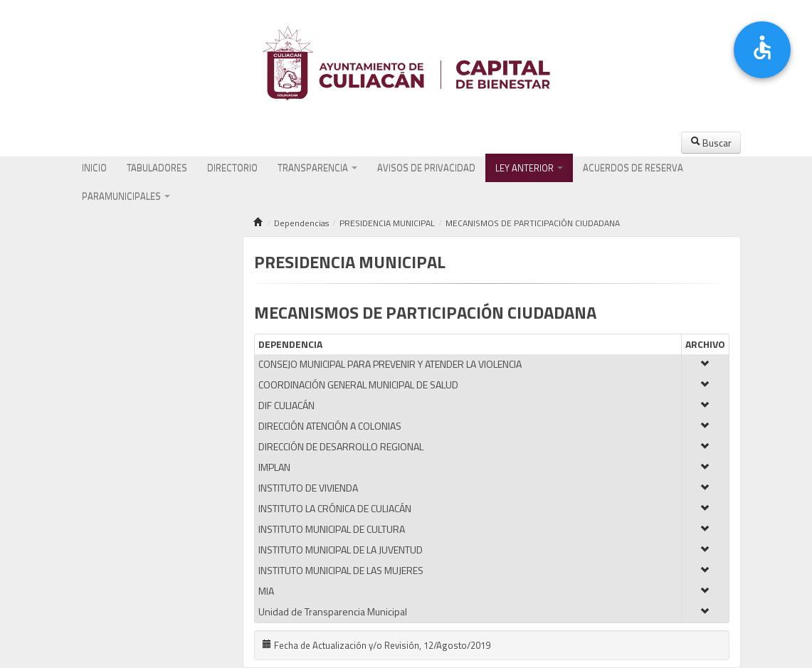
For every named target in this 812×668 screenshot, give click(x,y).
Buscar (711, 143)
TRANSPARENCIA (317, 168)
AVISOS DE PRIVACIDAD (426, 168)
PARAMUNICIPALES (126, 196)
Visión (121, 288)
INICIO (94, 168)
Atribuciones (107, 317)
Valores (148, 288)
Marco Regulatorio (170, 317)
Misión (96, 288)
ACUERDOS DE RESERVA (633, 168)
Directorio (102, 345)
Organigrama (190, 288)
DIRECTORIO (232, 168)
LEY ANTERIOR (529, 168)
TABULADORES (157, 168)
